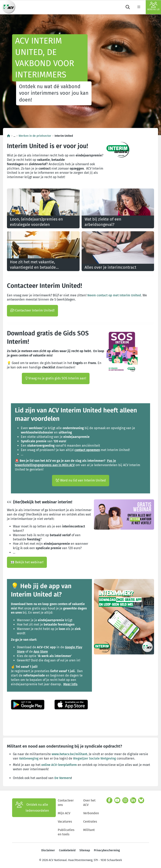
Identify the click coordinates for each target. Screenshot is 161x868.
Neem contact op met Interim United (114, 295)
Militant (89, 830)
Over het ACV (89, 803)
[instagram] (125, 800)
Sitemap (85, 850)
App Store (41, 652)
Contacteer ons (66, 803)
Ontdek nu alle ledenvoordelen (32, 808)
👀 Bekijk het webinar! (27, 562)
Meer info (70, 684)
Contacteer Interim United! (32, 310)
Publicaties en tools (66, 832)
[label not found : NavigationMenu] (139, 7)
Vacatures (65, 822)
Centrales (90, 822)
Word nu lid (153, 6)
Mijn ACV (64, 813)
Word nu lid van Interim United (81, 480)
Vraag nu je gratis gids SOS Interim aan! (56, 378)
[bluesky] (141, 800)
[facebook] (109, 800)
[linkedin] (133, 800)
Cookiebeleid (67, 850)
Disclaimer (48, 850)
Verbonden (91, 813)
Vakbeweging (29, 758)
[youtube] (117, 800)
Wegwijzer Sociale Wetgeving (95, 758)
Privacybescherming (107, 850)
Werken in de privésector (35, 136)
